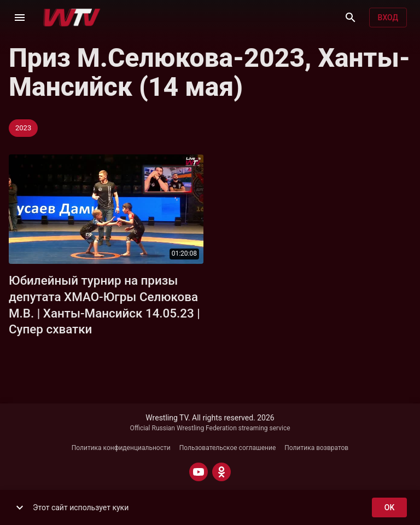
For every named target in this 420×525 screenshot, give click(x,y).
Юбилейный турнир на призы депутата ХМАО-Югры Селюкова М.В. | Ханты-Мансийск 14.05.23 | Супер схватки (104, 305)
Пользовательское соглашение (228, 448)
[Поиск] (351, 18)
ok (389, 508)
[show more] (20, 507)
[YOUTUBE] (199, 472)
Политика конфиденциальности (121, 448)
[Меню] (20, 18)
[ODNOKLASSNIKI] (221, 472)
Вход (388, 18)
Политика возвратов (316, 448)
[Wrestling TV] (72, 18)
